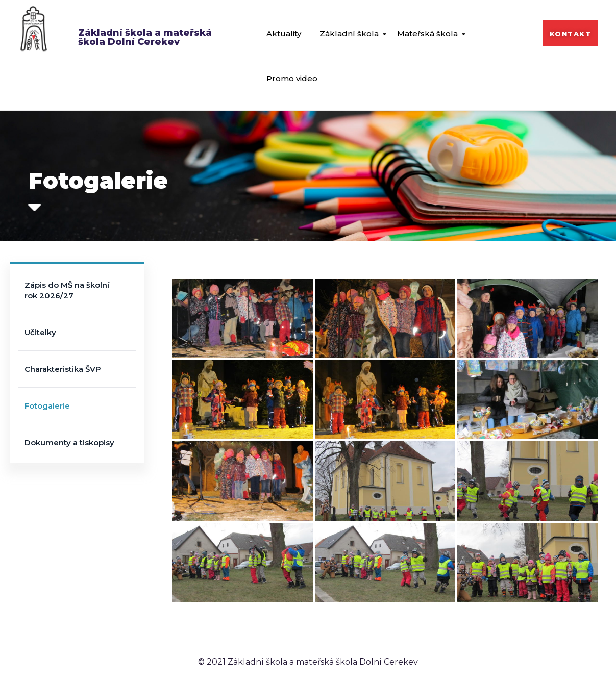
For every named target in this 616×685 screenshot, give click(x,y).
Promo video (292, 78)
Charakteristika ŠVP (63, 369)
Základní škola (349, 33)
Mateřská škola (427, 33)
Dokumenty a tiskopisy (69, 442)
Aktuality (284, 33)
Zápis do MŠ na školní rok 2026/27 (67, 290)
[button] (571, 33)
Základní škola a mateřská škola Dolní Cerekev (145, 37)
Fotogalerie (47, 406)
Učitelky (40, 332)
